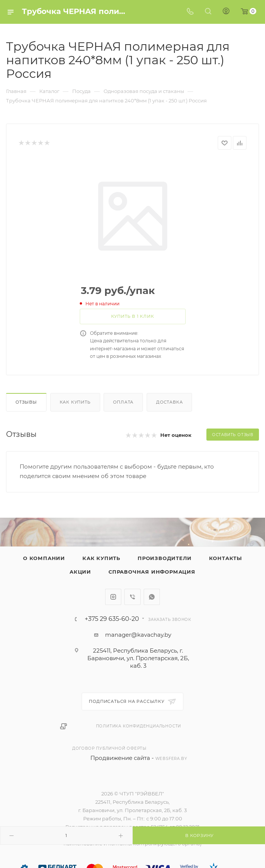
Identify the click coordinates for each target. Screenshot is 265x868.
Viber (132, 597)
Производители (164, 558)
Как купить (75, 402)
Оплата (123, 402)
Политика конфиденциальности (139, 726)
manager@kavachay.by (138, 635)
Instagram (113, 597)
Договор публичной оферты (109, 748)
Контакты (225, 558)
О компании (44, 558)
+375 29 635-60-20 (112, 619)
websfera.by (171, 759)
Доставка (169, 402)
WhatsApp (152, 597)
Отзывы (26, 402)
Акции (80, 572)
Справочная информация (152, 572)
